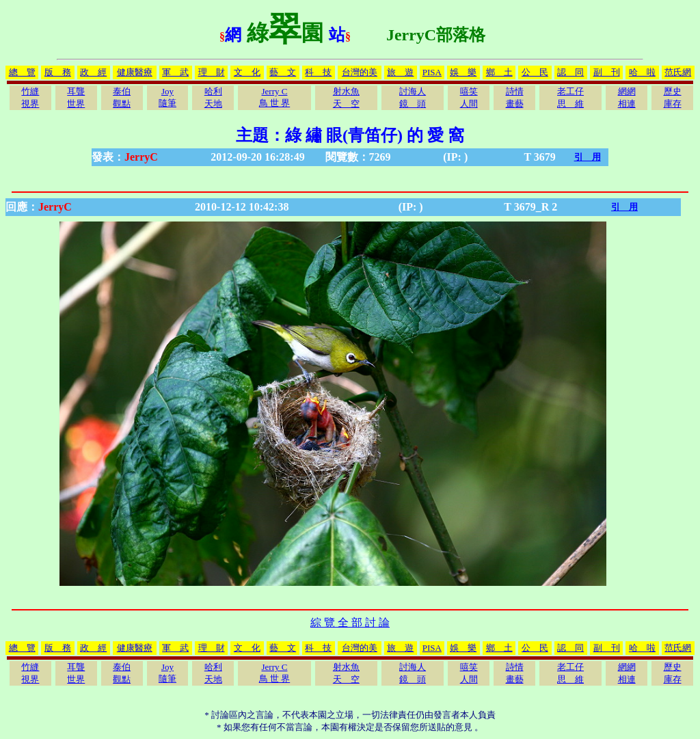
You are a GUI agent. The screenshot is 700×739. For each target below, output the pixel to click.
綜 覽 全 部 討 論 (350, 622)
